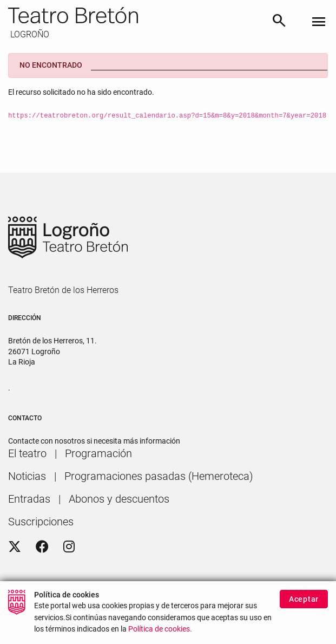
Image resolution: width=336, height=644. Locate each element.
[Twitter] (15, 547)
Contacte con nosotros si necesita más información (94, 441)
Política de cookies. (160, 636)
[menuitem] (27, 453)
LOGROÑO (29, 34)
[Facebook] (42, 547)
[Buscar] (279, 22)
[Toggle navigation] (319, 22)
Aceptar (304, 606)
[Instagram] (69, 547)
